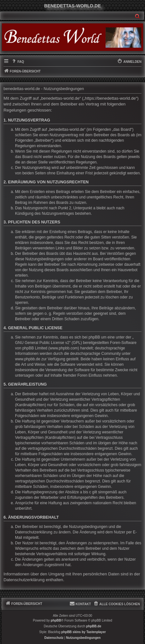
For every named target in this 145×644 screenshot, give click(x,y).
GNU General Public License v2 (42, 343)
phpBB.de (94, 626)
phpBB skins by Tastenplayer (83, 632)
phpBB (56, 620)
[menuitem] (18, 62)
